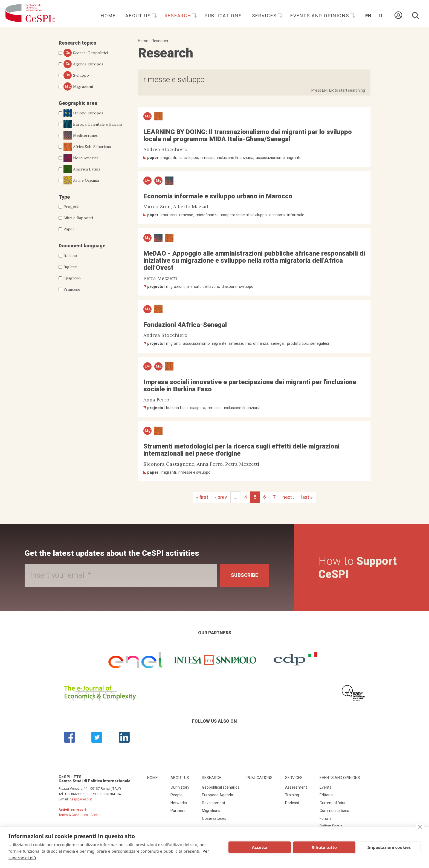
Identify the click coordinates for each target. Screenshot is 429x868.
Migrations (211, 811)
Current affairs (332, 803)
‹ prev (221, 497)
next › (288, 497)
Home (108, 16)
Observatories (214, 818)
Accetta (260, 847)
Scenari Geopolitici (86, 53)
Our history (180, 787)
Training (292, 795)
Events (325, 787)
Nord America (81, 158)
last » (307, 497)
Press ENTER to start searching (338, 90)
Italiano (70, 256)
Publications (223, 16)
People (176, 795)
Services (265, 16)
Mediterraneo (81, 135)
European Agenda (218, 795)
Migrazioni (78, 86)
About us (139, 16)
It (381, 16)
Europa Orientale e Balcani (93, 124)
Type (64, 197)
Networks (179, 803)
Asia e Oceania (81, 180)
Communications (334, 811)
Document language (82, 246)
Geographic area (78, 103)
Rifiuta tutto (324, 847)
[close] (420, 827)
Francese (72, 289)
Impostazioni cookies (389, 847)
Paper (69, 229)
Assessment (296, 787)
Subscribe (245, 575)
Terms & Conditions (73, 815)
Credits (96, 815)
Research (179, 16)
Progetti (71, 207)
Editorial (327, 795)
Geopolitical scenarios (221, 787)
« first (202, 497)
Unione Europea (83, 113)
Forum (325, 818)
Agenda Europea (83, 64)
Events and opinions (321, 16)
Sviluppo (76, 75)
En (368, 16)
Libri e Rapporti (78, 218)
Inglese (70, 267)
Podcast (292, 803)
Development (214, 803)
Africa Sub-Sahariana (87, 147)
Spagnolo (72, 278)
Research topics (77, 43)
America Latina (82, 169)
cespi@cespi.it (81, 799)
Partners (178, 811)
